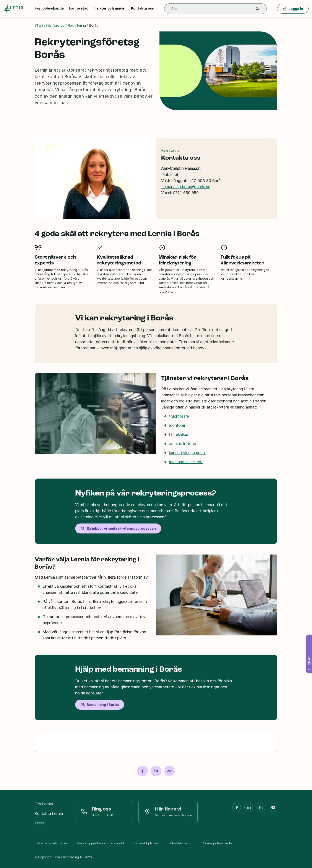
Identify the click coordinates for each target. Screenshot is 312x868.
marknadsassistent (186, 462)
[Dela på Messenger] (169, 771)
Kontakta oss (142, 8)
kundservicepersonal (187, 453)
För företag (79, 8)
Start (39, 25)
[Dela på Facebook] (143, 771)
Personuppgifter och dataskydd (101, 843)
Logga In (293, 9)
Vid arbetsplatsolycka (51, 843)
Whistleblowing (180, 843)
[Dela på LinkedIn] (156, 771)
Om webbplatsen (147, 843)
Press (40, 823)
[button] (257, 9)
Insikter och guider (110, 8)
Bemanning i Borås (100, 705)
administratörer (183, 444)
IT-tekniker (179, 434)
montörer (177, 425)
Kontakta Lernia (49, 813)
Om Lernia (44, 804)
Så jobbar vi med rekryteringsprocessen (118, 528)
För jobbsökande (50, 8)
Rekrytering (77, 25)
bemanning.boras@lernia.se (186, 186)
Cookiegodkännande (217, 843)
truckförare (179, 416)
